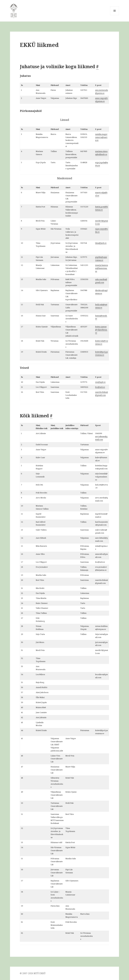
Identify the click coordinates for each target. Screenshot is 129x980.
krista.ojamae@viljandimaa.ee (101, 330)
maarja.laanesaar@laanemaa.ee (102, 268)
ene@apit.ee (100, 382)
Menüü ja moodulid (115, 15)
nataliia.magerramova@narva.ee (101, 137)
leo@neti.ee (100, 387)
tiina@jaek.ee (101, 243)
